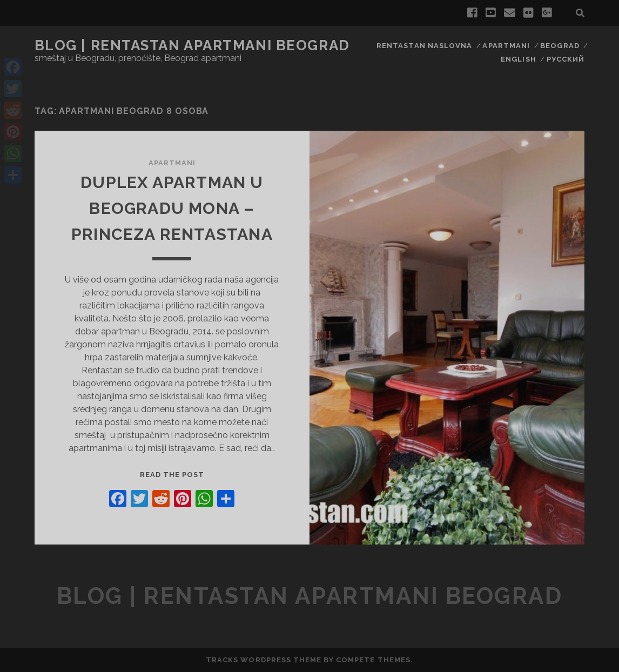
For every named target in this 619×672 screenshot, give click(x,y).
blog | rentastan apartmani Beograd (192, 45)
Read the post (172, 475)
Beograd (560, 46)
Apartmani (506, 46)
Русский (566, 59)
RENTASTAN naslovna (424, 46)
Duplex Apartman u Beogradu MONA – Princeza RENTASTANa (172, 208)
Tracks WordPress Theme (264, 660)
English (518, 59)
